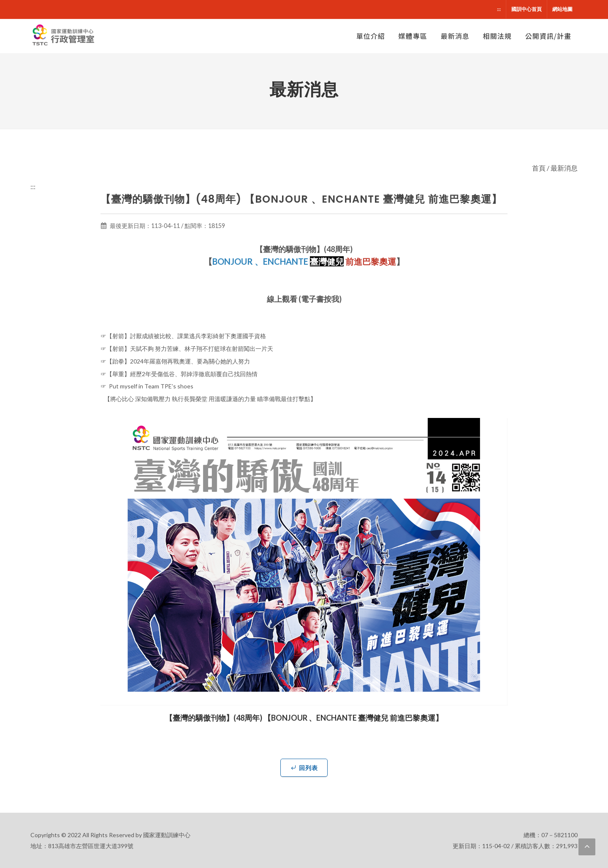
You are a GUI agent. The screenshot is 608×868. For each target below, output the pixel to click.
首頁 (539, 168)
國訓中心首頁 (527, 9)
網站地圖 (562, 9)
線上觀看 (282, 299)
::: (499, 9)
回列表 (304, 768)
